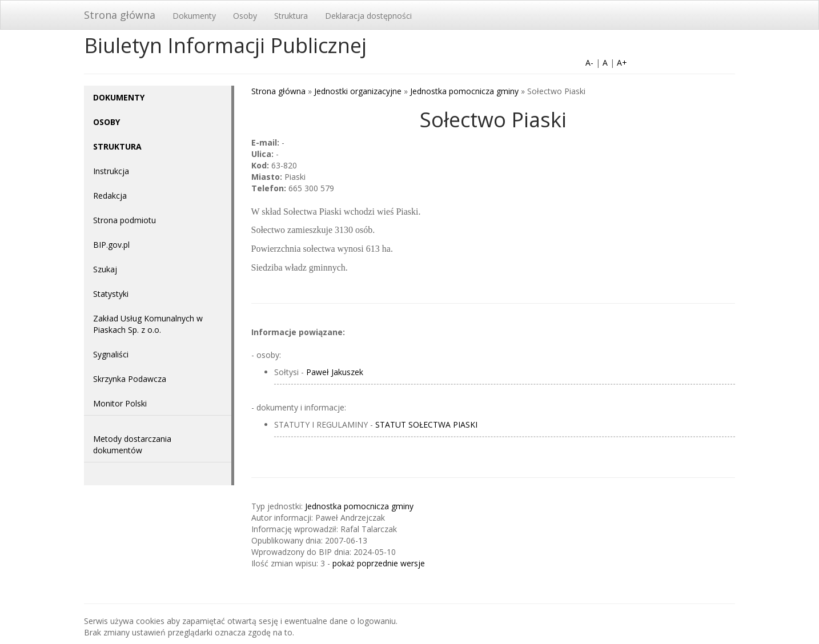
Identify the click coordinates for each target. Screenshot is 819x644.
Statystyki (111, 294)
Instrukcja (111, 171)
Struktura (291, 16)
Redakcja (110, 196)
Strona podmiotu (125, 220)
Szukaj (105, 269)
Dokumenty (194, 16)
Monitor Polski (120, 403)
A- (589, 63)
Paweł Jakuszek (335, 372)
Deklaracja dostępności (368, 16)
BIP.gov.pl (111, 245)
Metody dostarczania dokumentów (132, 444)
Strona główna (120, 15)
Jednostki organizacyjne (358, 91)
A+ (622, 63)
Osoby (245, 16)
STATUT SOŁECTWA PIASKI (426, 424)
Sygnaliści (111, 354)
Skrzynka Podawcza (130, 379)
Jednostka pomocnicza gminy (464, 91)
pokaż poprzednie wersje (379, 563)
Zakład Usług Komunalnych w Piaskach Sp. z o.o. (148, 324)
